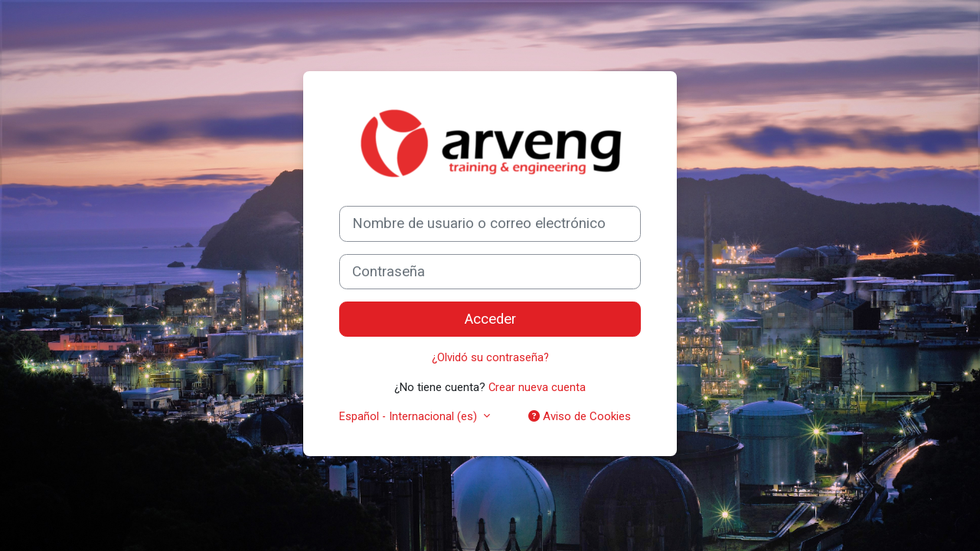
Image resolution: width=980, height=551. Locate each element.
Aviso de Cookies (580, 416)
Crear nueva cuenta (537, 386)
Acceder (490, 319)
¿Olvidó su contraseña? (490, 357)
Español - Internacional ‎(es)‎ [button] (410, 416)
